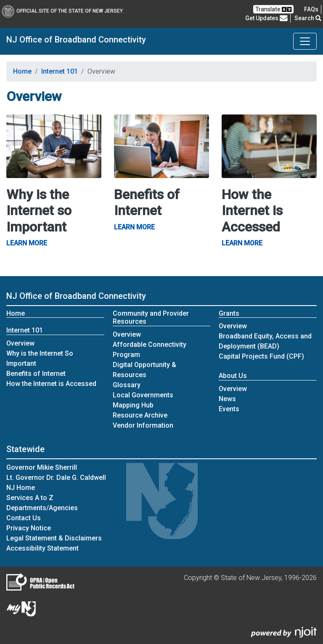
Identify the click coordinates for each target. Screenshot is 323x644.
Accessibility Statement (42, 548)
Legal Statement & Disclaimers (54, 538)
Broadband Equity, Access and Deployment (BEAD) (265, 341)
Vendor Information (143, 425)
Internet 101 (60, 71)
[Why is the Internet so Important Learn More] (54, 146)
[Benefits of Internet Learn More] (161, 146)
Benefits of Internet (36, 374)
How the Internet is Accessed (51, 384)
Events (229, 409)
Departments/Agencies (42, 508)
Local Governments (143, 395)
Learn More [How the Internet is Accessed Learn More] (242, 243)
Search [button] (308, 18)
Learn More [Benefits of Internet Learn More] (134, 227)
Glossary (127, 385)
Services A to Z (30, 498)
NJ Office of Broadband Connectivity (76, 40)
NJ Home (21, 488)
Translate (273, 9)
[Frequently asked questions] (311, 9)
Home (22, 71)
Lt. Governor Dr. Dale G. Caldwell (56, 478)
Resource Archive (140, 415)
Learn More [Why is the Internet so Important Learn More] (27, 243)
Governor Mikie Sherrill (42, 467)
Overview (24, 343)
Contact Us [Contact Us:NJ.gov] (24, 518)
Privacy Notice (29, 528)
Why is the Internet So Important (40, 358)
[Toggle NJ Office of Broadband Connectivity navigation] (305, 41)
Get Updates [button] (266, 18)
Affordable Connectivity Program (150, 350)
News (227, 399)
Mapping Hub (133, 405)
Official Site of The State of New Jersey (62, 11)
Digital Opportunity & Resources (144, 370)
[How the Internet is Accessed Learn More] (269, 146)
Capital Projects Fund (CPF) (261, 356)
